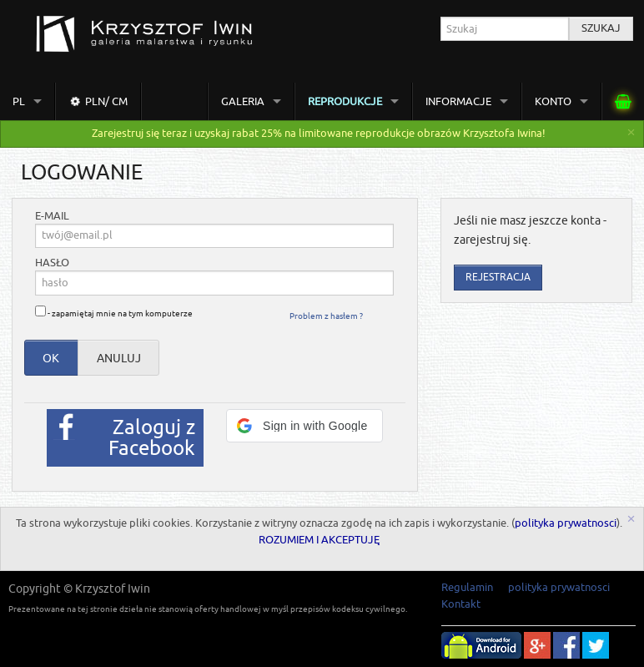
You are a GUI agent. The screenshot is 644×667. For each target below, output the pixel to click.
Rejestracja (498, 278)
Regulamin (467, 587)
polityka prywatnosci (566, 523)
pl (19, 101)
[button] (304, 426)
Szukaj (601, 28)
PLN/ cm (98, 101)
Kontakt (461, 604)
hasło (52, 263)
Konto (553, 101)
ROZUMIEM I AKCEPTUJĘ (319, 540)
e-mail (52, 217)
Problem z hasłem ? (326, 316)
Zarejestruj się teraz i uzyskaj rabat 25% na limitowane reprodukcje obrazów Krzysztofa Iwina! (319, 134)
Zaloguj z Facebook (152, 437)
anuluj (119, 358)
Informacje (458, 101)
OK (51, 358)
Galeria (243, 101)
